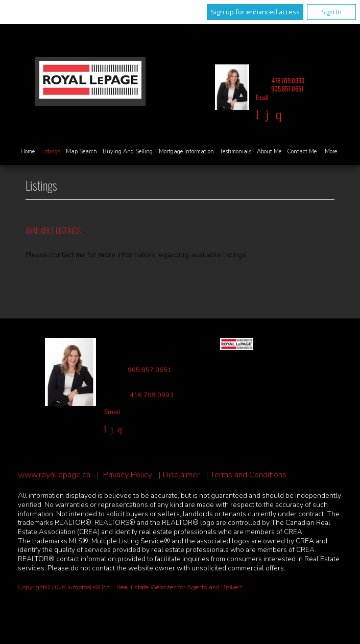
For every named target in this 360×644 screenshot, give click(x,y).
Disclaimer (181, 475)
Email (262, 97)
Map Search (81, 152)
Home (28, 152)
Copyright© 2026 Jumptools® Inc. (64, 587)
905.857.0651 (287, 89)
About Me (269, 152)
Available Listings (53, 231)
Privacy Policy (128, 475)
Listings (50, 152)
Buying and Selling (128, 152)
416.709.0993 (288, 80)
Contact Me (302, 152)
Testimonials (235, 152)
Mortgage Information (186, 152)
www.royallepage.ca (54, 475)
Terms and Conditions (248, 475)
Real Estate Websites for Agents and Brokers (179, 587)
